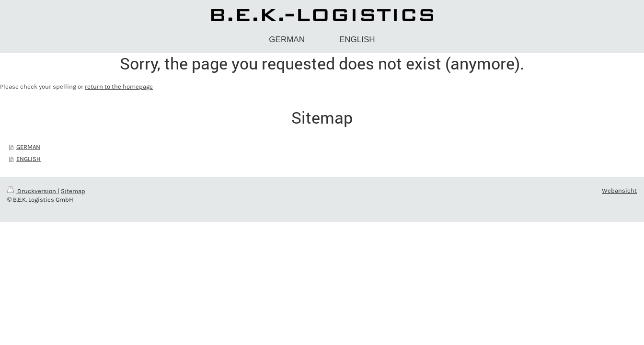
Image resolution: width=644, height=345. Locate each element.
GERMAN (28, 147)
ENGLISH (29, 159)
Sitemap (73, 191)
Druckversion (32, 191)
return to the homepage (119, 86)
